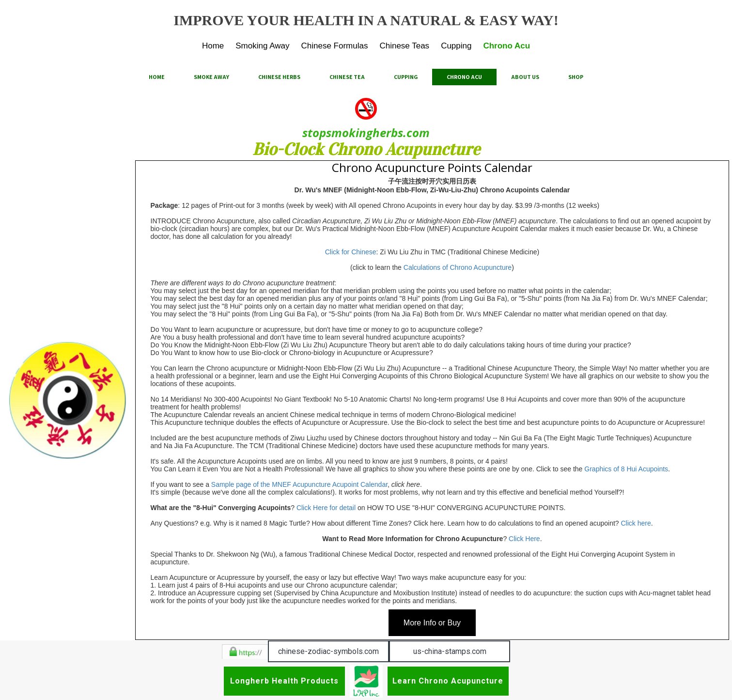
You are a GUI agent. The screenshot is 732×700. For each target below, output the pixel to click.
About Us (525, 77)
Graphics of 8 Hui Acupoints (626, 469)
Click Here (524, 539)
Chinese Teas (404, 46)
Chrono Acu (506, 46)
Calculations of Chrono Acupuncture (458, 267)
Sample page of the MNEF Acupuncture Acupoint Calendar (298, 484)
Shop (576, 77)
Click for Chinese (351, 252)
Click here (636, 523)
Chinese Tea (347, 77)
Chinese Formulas (334, 46)
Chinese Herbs (279, 77)
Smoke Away (211, 77)
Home (213, 46)
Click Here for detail (326, 508)
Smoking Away (262, 46)
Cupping (456, 46)
